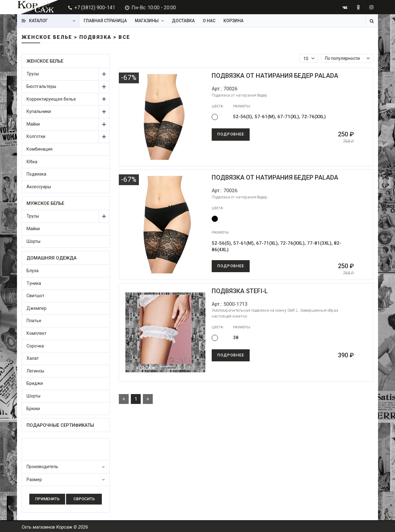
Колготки (36, 136)
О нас (209, 21)
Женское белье (45, 61)
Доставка (183, 21)
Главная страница (105, 21)
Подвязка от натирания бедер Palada (275, 76)
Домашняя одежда (52, 258)
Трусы (33, 74)
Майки (33, 124)
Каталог (38, 21)
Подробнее (231, 134)
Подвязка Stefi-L (240, 291)
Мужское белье (45, 203)
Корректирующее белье (51, 99)
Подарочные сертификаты (60, 425)
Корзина (233, 21)
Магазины (147, 21)
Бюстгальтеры (41, 86)
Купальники (39, 111)
